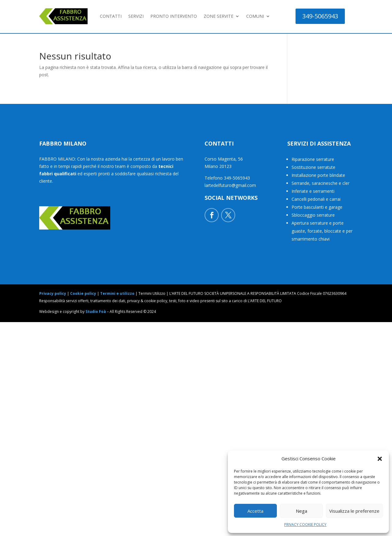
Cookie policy (83, 293)
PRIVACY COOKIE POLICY (305, 525)
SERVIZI (136, 16)
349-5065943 (320, 16)
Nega (302, 511)
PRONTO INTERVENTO (174, 16)
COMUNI (255, 16)
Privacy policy (53, 293)
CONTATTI (111, 16)
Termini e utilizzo (117, 293)
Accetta (255, 511)
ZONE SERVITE (219, 16)
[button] (380, 459)
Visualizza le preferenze (354, 511)
